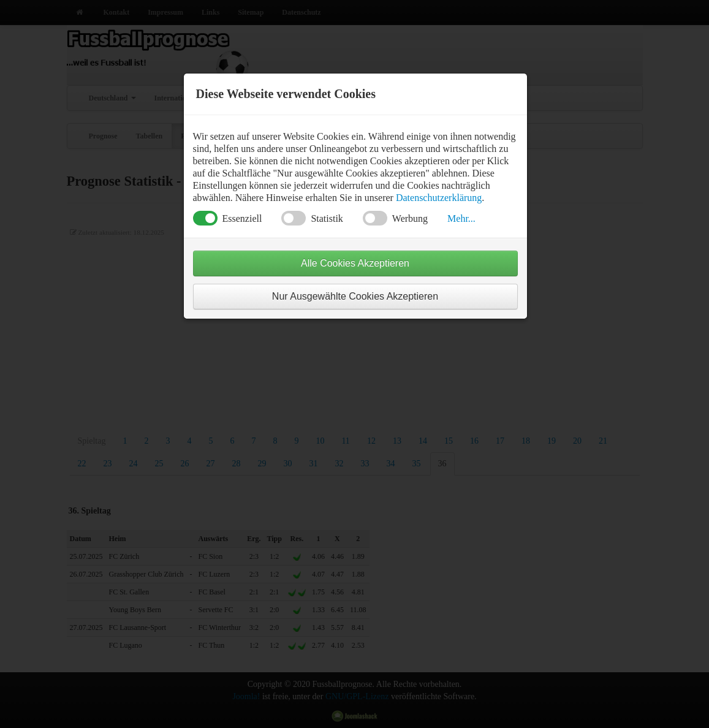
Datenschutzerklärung (439, 198)
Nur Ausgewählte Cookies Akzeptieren (355, 296)
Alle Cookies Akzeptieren (355, 263)
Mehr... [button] (461, 218)
